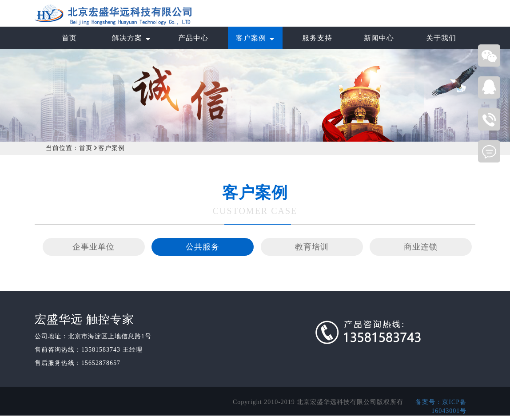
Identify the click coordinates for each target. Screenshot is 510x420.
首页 (86, 148)
